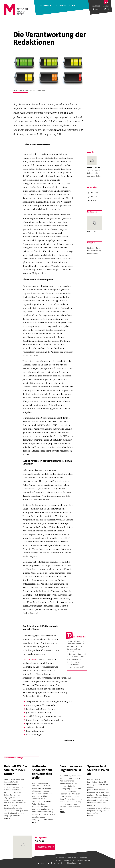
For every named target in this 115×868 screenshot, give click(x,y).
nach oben (68, 740)
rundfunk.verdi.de (83, 860)
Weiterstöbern (44, 847)
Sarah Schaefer (43, 145)
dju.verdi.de (60, 863)
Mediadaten (72, 858)
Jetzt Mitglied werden (101, 6)
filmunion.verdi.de (74, 863)
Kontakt (58, 860)
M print (72, 6)
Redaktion (83, 858)
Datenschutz (69, 860)
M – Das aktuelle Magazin (46, 835)
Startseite (91, 248)
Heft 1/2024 (95, 224)
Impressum (60, 858)
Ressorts (47, 6)
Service (62, 6)
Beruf (98, 248)
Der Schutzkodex (31, 660)
